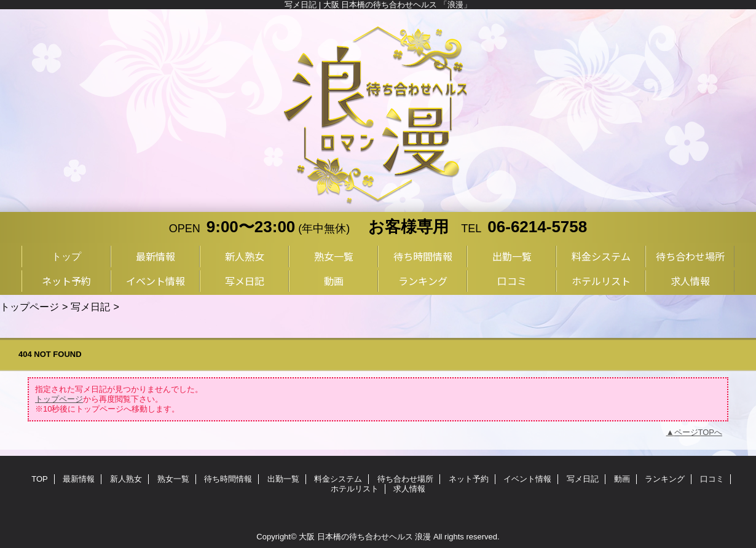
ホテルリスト (355, 489)
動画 (622, 479)
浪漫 (423, 537)
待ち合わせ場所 (405, 479)
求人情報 (409, 489)
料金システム (338, 479)
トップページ (30, 307)
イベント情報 (527, 479)
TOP (40, 479)
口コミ (712, 479)
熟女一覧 (173, 479)
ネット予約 (469, 479)
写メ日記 (90, 307)
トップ (66, 256)
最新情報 (79, 479)
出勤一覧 (283, 479)
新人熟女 (126, 479)
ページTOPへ (699, 432)
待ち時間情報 (228, 479)
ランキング (665, 479)
